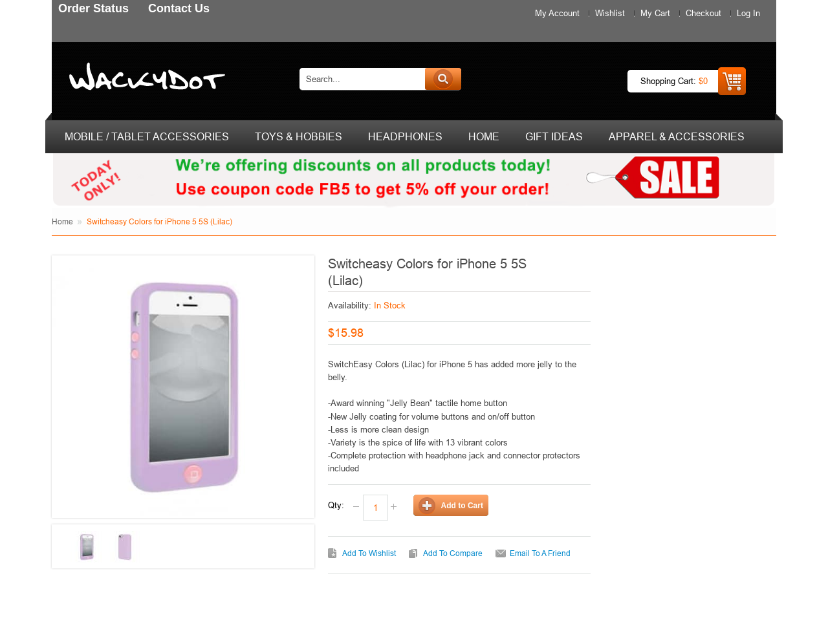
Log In (748, 13)
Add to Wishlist (369, 553)
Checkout (703, 13)
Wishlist (610, 13)
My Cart (655, 13)
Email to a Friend (540, 553)
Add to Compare (453, 553)
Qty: (336, 505)
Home (62, 221)
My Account (557, 13)
